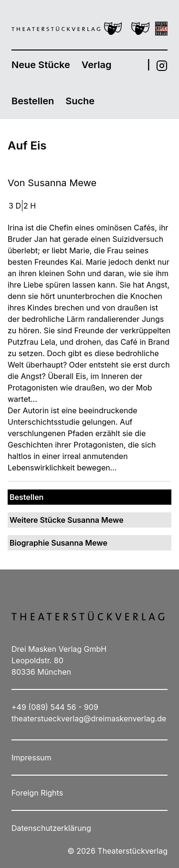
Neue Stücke (41, 65)
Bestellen (33, 101)
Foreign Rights (37, 793)
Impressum (32, 758)
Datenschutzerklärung (51, 828)
